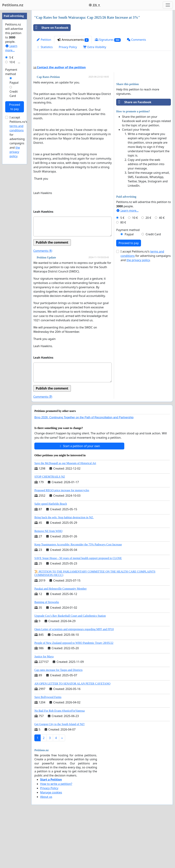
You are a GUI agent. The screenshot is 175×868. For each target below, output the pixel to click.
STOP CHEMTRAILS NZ (50, 527)
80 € (123, 273)
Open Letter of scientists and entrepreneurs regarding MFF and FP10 (74, 679)
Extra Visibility (95, 47)
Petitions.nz (13, 5)
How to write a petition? (56, 834)
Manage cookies (51, 843)
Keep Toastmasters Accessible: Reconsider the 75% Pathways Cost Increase (78, 595)
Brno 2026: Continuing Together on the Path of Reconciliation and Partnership (84, 468)
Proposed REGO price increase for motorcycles (62, 541)
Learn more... (127, 261)
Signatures (108, 40)
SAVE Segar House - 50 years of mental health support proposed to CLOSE (78, 608)
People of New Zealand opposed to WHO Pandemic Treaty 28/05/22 (74, 693)
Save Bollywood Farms (48, 747)
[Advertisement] (102, 85)
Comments (136, 40)
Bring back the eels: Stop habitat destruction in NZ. (64, 568)
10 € (135, 268)
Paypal (129, 284)
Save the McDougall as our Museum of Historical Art (65, 513)
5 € (122, 268)
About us (46, 847)
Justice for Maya (44, 707)
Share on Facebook (51, 28)
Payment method (128, 280)
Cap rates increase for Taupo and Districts (58, 720)
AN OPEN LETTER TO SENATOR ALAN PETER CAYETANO (72, 734)
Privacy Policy (68, 47)
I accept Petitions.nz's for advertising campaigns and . (146, 306)
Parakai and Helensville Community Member (61, 639)
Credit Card (153, 284)
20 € (148, 268)
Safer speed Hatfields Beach (51, 554)
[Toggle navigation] (168, 5)
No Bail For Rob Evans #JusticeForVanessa (60, 761)
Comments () (43, 301)
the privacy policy (138, 310)
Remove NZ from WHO (48, 581)
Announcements (73, 40)
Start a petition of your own (79, 496)
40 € (162, 268)
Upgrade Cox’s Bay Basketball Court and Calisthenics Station (70, 666)
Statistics (45, 47)
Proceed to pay (129, 293)
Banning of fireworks (47, 652)
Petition (44, 40)
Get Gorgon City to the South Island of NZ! (60, 774)
